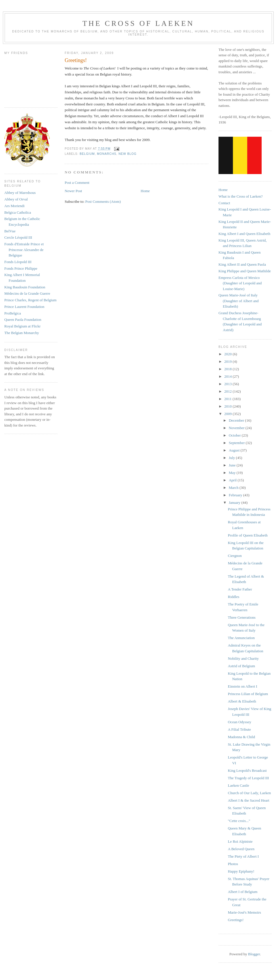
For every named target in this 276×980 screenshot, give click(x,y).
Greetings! (236, 920)
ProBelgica (13, 313)
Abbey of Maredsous (20, 193)
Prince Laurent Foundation (24, 307)
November (237, 428)
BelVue (10, 231)
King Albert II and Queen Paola (242, 264)
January (235, 502)
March (234, 488)
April (233, 480)
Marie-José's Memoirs (244, 912)
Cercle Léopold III (18, 237)
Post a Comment (77, 183)
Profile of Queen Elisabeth (248, 535)
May (233, 473)
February (236, 495)
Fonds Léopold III (18, 262)
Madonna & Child (241, 737)
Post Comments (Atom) (103, 201)
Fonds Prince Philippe (21, 268)
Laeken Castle (238, 785)
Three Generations (241, 617)
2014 (228, 376)
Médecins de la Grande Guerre (27, 293)
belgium (87, 154)
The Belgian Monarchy (22, 333)
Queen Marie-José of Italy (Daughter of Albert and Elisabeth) (239, 301)
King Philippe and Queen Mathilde (245, 271)
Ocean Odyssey (239, 722)
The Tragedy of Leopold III (248, 778)
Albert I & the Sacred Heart (248, 800)
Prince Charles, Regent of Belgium (30, 300)
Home (145, 191)
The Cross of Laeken (138, 23)
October (235, 435)
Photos (233, 864)
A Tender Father (240, 589)
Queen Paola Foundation (23, 320)
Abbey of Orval (16, 199)
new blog (128, 154)
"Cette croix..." (239, 821)
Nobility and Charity (243, 658)
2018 (228, 369)
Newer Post (73, 191)
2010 (228, 406)
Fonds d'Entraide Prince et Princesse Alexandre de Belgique (24, 250)
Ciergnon (235, 556)
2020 (228, 354)
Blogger (254, 954)
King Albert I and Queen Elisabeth (244, 234)
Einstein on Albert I (242, 686)
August (235, 450)
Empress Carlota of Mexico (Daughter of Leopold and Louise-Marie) (240, 283)
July (232, 458)
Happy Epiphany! (241, 871)
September (237, 443)
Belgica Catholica (18, 212)
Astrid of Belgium (241, 666)
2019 (228, 361)
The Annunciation (241, 638)
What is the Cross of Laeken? (240, 196)
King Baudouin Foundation (25, 287)
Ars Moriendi (14, 206)
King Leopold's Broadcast (247, 770)
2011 (228, 399)
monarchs (107, 154)
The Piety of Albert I (243, 856)
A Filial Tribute (239, 729)
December (237, 420)
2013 (228, 384)
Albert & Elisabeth (242, 701)
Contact (224, 203)
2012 (228, 391)
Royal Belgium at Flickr (22, 326)
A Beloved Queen (241, 849)
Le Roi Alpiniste (240, 841)
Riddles (233, 597)
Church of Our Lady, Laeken (249, 793)
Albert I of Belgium (243, 892)
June (233, 465)
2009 (228, 414)
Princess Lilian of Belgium (248, 694)
